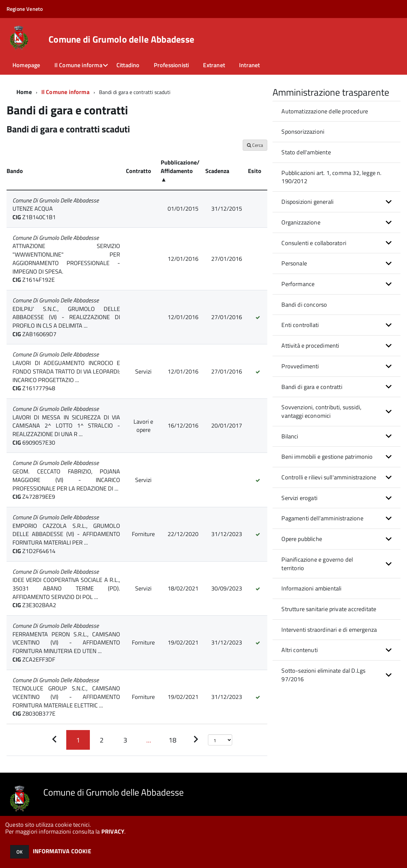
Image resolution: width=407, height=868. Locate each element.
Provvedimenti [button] (300, 366)
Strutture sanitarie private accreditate (329, 609)
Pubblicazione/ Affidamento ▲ (180, 171)
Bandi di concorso (304, 305)
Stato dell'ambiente (306, 152)
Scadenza (217, 171)
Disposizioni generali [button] (307, 202)
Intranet (249, 65)
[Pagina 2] (102, 740)
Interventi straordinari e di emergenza (329, 630)
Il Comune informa (78, 65)
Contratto (139, 171)
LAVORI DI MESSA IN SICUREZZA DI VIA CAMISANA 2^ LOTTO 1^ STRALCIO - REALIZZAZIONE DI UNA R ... (66, 426)
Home (24, 92)
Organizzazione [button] (301, 222)
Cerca (255, 145)
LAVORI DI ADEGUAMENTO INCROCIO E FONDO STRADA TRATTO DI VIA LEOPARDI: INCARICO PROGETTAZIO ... (66, 371)
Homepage (26, 65)
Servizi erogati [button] (299, 498)
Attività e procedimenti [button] (310, 346)
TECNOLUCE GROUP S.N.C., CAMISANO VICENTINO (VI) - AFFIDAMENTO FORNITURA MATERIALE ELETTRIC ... (66, 697)
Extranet (214, 65)
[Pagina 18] (173, 740)
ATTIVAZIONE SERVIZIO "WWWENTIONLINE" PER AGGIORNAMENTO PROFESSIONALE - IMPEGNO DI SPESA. (66, 259)
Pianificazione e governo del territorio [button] (317, 564)
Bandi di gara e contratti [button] (312, 387)
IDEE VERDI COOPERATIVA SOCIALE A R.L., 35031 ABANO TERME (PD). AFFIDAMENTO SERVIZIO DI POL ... (66, 588)
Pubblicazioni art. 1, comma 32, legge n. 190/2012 (331, 177)
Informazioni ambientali (311, 588)
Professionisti (172, 65)
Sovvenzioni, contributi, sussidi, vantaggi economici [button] (321, 411)
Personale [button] (294, 263)
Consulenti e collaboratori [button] (314, 243)
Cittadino (128, 65)
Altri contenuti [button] (300, 650)
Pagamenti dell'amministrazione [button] (322, 518)
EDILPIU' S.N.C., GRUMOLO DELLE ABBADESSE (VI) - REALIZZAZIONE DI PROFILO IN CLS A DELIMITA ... (66, 317)
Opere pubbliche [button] (302, 539)
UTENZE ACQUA (33, 209)
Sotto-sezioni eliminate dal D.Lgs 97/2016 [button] (323, 675)
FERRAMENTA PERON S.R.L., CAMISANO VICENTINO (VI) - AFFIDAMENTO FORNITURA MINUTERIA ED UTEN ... (66, 643)
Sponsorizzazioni (303, 132)
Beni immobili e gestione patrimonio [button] (327, 457)
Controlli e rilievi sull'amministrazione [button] (329, 477)
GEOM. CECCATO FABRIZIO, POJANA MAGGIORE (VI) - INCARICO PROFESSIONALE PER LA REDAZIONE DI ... (66, 480)
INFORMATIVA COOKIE (62, 851)
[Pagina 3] (125, 740)
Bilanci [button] (290, 436)
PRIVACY (113, 831)
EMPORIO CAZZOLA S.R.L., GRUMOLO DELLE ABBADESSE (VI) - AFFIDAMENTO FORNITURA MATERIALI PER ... (66, 534)
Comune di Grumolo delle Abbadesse (121, 39)
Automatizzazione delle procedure (325, 111)
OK (20, 852)
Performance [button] (298, 284)
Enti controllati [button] (300, 325)
